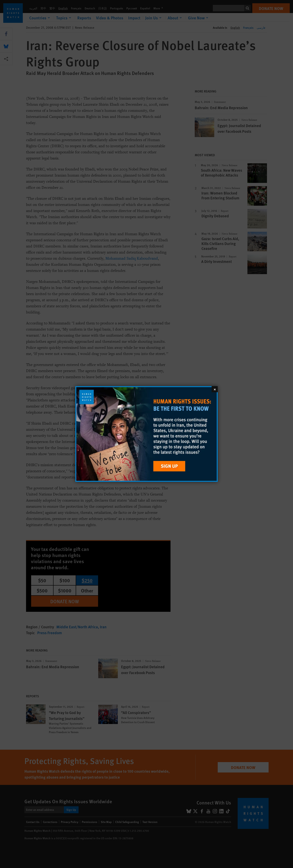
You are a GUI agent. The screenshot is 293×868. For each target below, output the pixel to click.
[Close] (215, 389)
